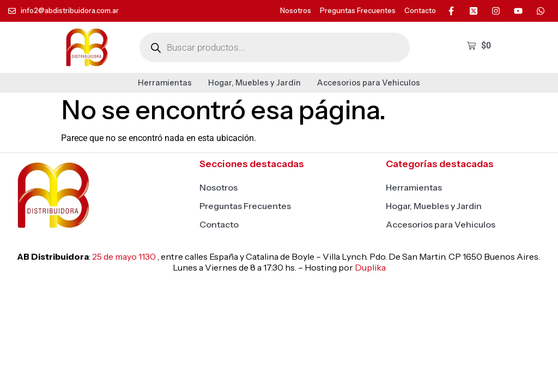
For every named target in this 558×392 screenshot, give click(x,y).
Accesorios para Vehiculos (369, 83)
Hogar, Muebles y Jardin (254, 83)
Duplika (370, 267)
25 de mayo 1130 (124, 256)
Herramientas (165, 83)
